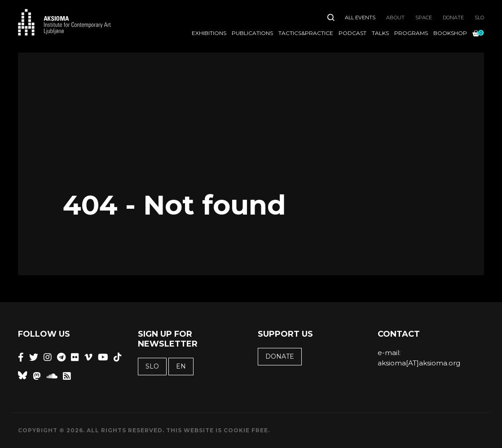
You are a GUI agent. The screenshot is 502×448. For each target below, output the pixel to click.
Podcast (352, 33)
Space (424, 18)
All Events (360, 18)
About (395, 18)
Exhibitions (209, 33)
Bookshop (450, 33)
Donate (453, 18)
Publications (252, 33)
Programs (411, 33)
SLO (479, 18)
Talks (380, 33)
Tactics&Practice (306, 33)
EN (181, 366)
